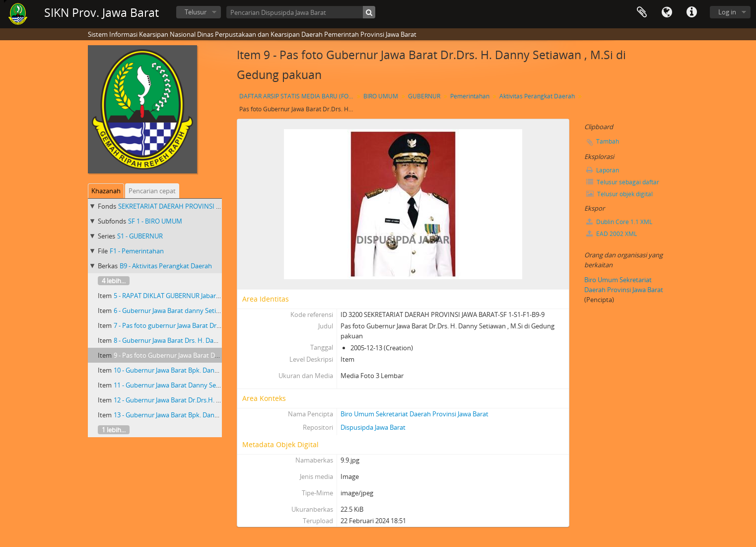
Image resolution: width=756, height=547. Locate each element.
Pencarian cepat (152, 191)
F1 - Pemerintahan (137, 251)
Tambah (608, 141)
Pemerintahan (470, 96)
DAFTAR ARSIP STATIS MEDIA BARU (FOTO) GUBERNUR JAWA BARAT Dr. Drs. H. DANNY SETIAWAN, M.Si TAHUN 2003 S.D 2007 (298, 96)
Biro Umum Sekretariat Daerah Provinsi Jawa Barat (414, 414)
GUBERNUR (424, 96)
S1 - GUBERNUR (140, 236)
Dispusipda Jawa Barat (373, 427)
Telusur (196, 12)
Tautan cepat (691, 12)
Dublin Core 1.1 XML (619, 222)
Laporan (603, 170)
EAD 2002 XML (612, 234)
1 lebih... (114, 430)
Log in (727, 12)
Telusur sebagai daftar (623, 182)
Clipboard (642, 12)
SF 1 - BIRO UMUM (155, 221)
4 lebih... (114, 281)
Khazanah (106, 191)
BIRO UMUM (381, 96)
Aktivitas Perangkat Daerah (537, 96)
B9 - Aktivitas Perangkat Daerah (166, 266)
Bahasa (667, 12)
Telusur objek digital (619, 194)
